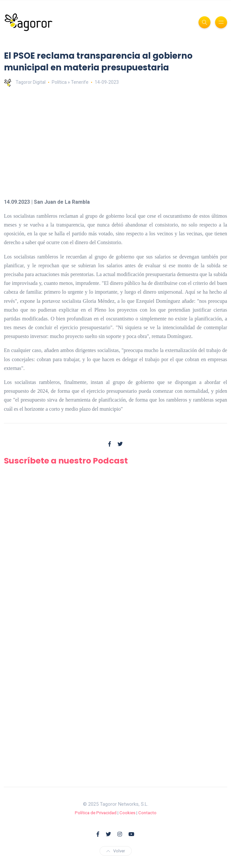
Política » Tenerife (70, 82)
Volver (116, 851)
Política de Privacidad (96, 813)
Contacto (147, 813)
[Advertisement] (115, 142)
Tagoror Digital (25, 82)
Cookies (127, 813)
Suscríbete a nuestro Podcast (66, 461)
